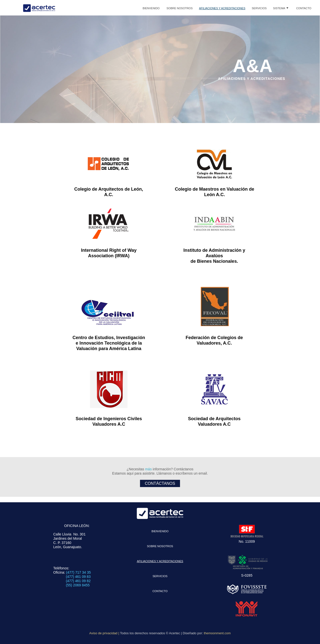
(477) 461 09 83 (78, 577)
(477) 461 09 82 (78, 581)
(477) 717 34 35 (78, 572)
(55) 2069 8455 (78, 585)
